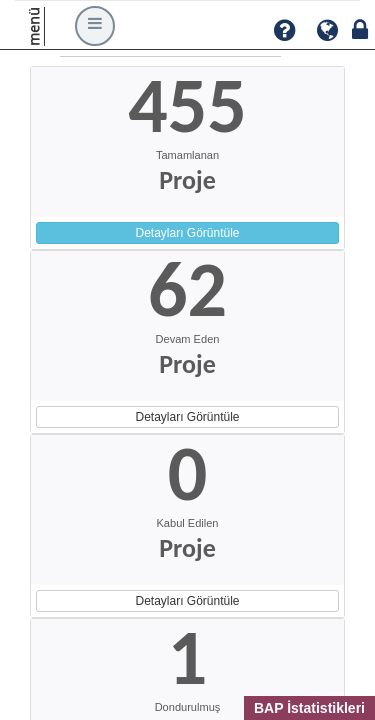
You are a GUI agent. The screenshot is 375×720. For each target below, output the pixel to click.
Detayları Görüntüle (187, 233)
